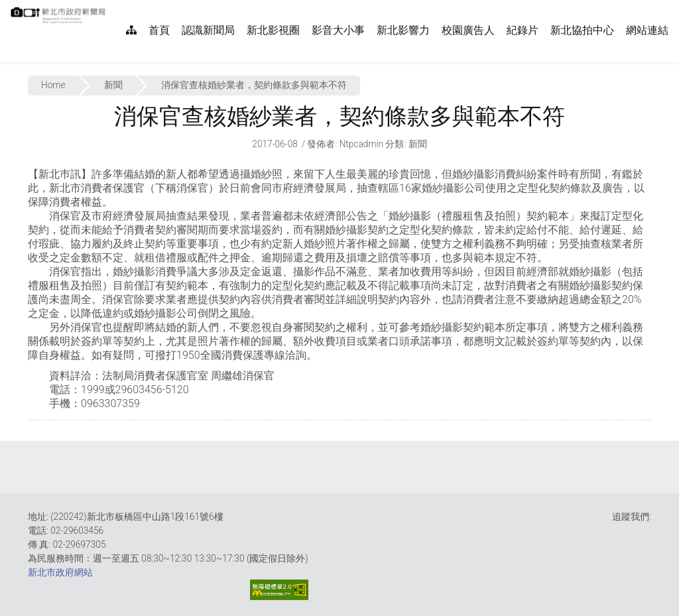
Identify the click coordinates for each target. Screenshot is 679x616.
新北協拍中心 (582, 30)
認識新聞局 (208, 30)
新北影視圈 (273, 30)
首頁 (159, 30)
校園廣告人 (468, 30)
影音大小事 (338, 30)
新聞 (113, 85)
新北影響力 (403, 30)
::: (113, 7)
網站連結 (647, 30)
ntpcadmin (362, 144)
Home (53, 85)
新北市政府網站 (60, 572)
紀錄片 (523, 30)
